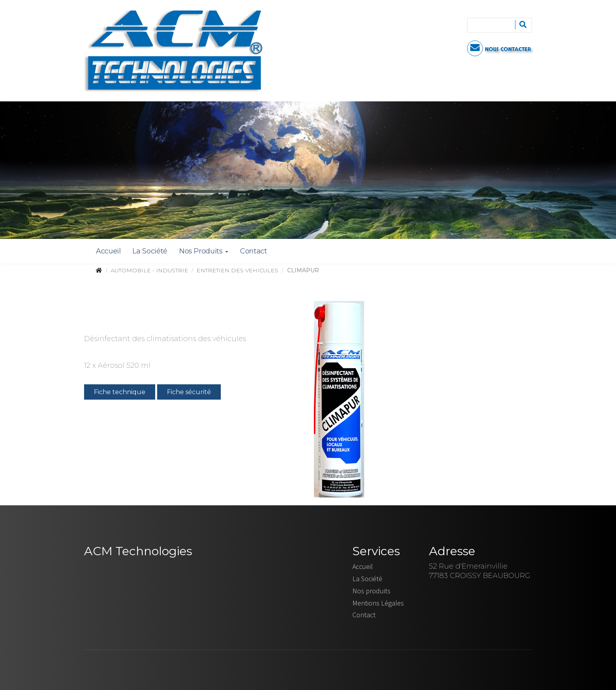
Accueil (108, 251)
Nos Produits (204, 251)
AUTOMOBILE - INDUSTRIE (149, 270)
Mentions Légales (378, 603)
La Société (150, 251)
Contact (253, 251)
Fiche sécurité (189, 393)
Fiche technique (120, 393)
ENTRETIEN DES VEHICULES (237, 270)
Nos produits (371, 591)
